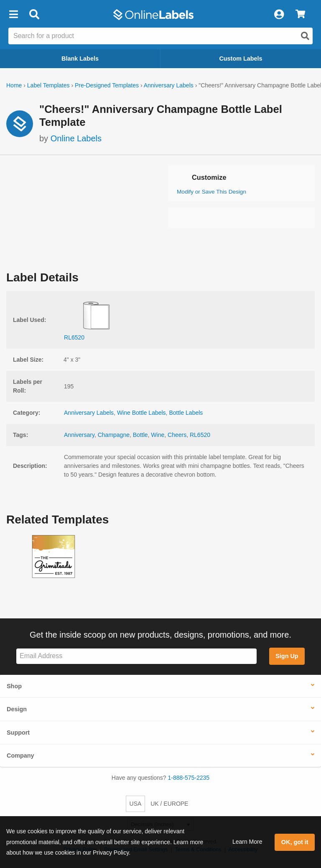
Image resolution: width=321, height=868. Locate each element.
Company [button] (20, 756)
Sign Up (287, 656)
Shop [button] (14, 686)
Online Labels (76, 138)
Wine (158, 435)
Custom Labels (241, 59)
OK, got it (295, 842)
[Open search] (305, 36)
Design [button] (17, 709)
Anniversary (79, 435)
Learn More (247, 842)
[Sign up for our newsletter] (136, 656)
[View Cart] (300, 15)
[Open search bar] (34, 15)
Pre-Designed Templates (107, 85)
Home (14, 85)
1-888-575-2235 (189, 778)
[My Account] (279, 15)
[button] (13, 15)
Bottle (140, 435)
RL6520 (200, 435)
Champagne (114, 435)
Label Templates (48, 85)
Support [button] (18, 733)
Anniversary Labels (169, 85)
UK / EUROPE (169, 804)
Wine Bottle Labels (141, 413)
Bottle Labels (186, 413)
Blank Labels (80, 59)
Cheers (177, 435)
